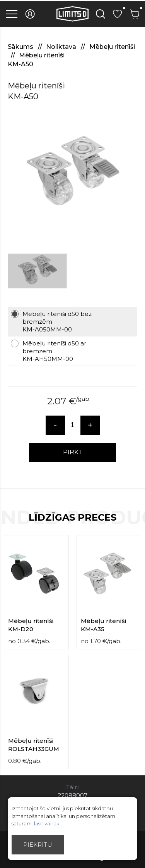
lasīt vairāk (47, 823)
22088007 (72, 795)
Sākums (21, 47)
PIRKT (73, 452)
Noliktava (62, 47)
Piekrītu (38, 845)
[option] (72, 174)
